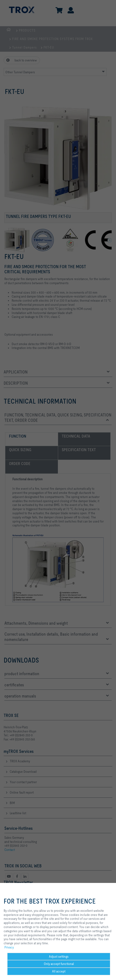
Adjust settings (59, 956)
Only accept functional (59, 964)
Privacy (9, 947)
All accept (59, 971)
